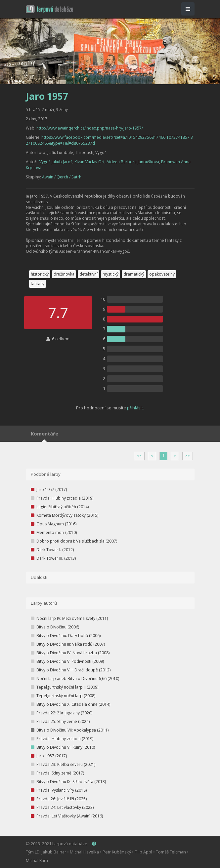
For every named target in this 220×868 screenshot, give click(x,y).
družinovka (64, 274)
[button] (49, 9)
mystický (110, 274)
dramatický (134, 274)
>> (188, 456)
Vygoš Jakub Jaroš (56, 162)
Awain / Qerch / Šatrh (62, 177)
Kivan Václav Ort (89, 162)
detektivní (88, 274)
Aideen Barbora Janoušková (133, 162)
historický (40, 274)
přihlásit (135, 408)
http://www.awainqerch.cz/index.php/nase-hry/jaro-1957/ (90, 128)
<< (139, 456)
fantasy (38, 284)
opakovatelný (162, 274)
